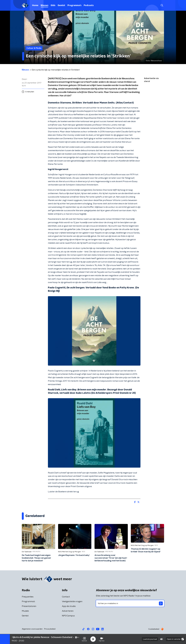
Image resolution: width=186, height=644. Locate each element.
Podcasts (89, 5)
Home (35, 5)
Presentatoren (29, 606)
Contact (66, 597)
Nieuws (44, 5)
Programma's (74, 5)
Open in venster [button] (175, 639)
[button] (84, 639)
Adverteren (68, 611)
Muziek (25, 611)
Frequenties (28, 597)
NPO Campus (68, 616)
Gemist (61, 5)
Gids (53, 5)
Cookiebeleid (154, 629)
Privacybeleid (50, 629)
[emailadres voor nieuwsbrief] (130, 603)
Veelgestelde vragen (72, 602)
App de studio (69, 606)
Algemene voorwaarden (32, 629)
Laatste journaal (150, 639)
